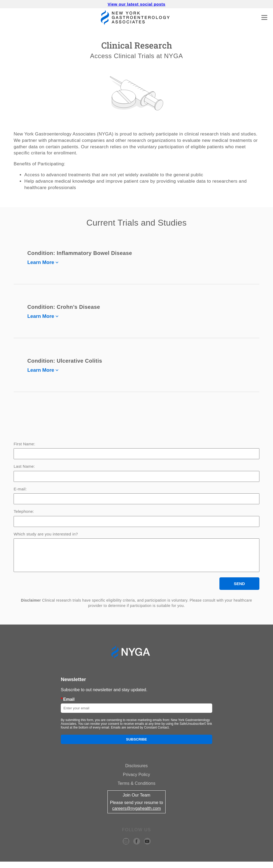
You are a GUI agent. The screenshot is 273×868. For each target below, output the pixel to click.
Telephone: (24, 511)
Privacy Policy (136, 781)
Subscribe (137, 746)
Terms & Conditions (136, 790)
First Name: (24, 444)
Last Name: (24, 466)
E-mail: (20, 489)
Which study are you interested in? (46, 534)
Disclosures (136, 772)
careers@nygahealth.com (137, 815)
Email (68, 706)
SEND (239, 590)
